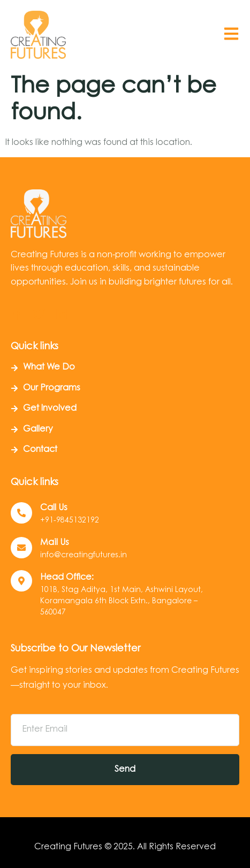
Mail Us (55, 543)
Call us (54, 508)
